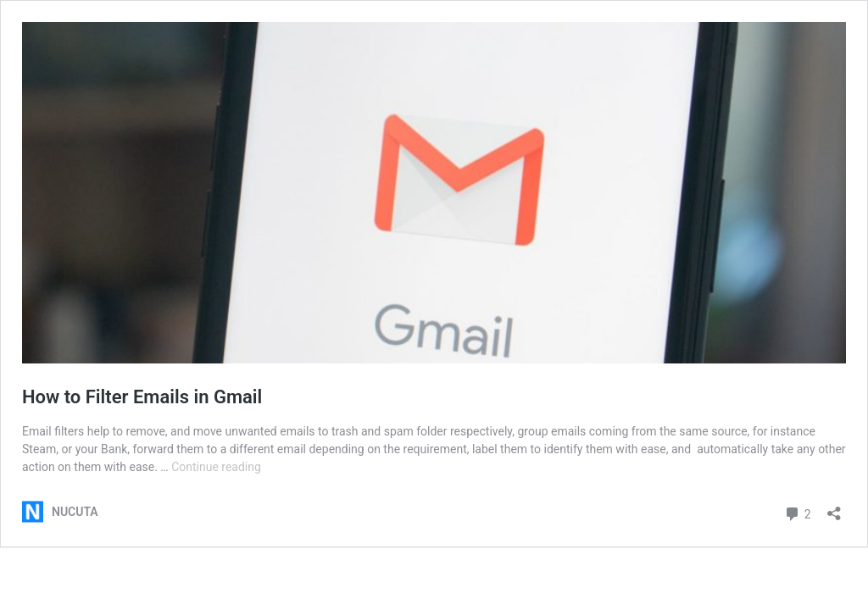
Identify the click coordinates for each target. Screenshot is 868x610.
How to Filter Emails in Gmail (142, 397)
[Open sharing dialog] (834, 508)
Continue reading (216, 467)
